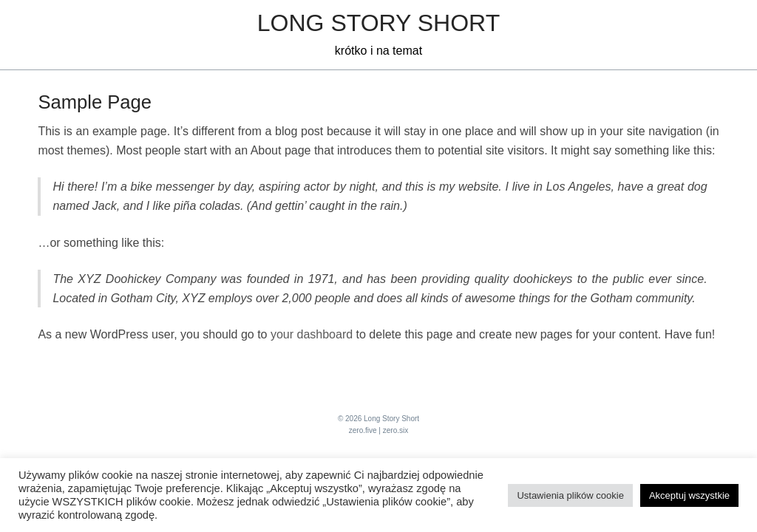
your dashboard (312, 334)
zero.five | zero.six (378, 430)
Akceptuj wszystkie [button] (689, 495)
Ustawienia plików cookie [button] (570, 495)
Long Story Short (378, 23)
